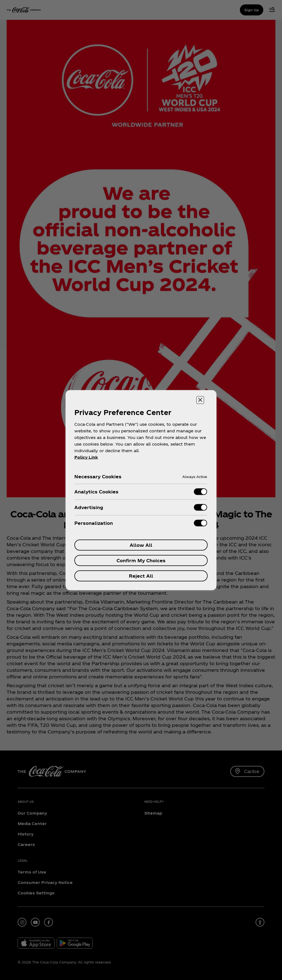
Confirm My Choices (141, 560)
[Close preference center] (200, 400)
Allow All (141, 545)
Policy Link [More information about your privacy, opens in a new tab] (86, 457)
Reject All (141, 576)
